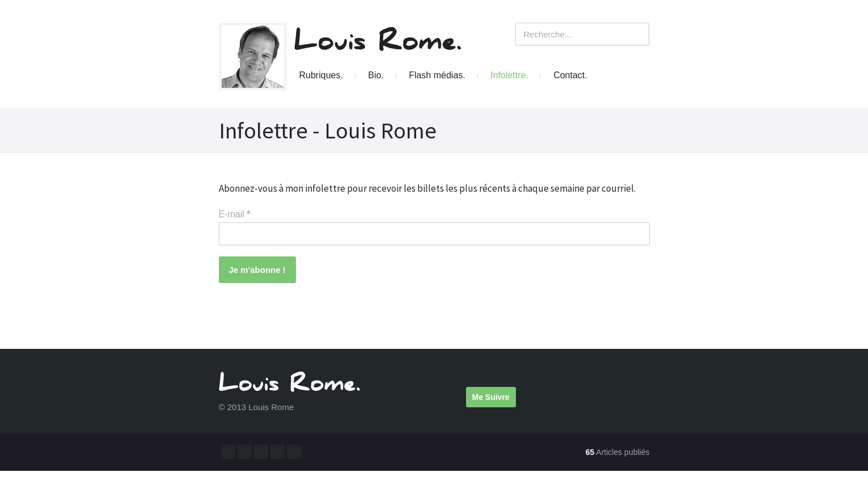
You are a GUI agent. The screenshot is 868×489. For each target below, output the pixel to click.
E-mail (235, 214)
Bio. (376, 75)
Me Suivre (491, 397)
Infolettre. (509, 75)
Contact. (570, 75)
